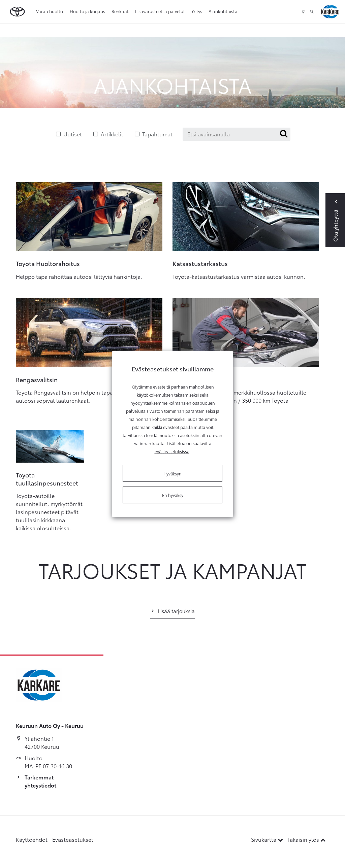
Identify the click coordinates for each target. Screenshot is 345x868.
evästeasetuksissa (172, 451)
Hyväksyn (172, 473)
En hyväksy (173, 495)
